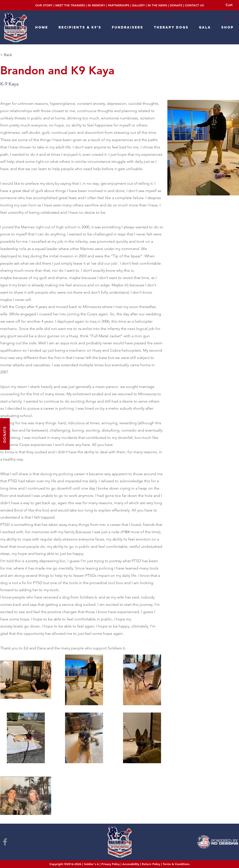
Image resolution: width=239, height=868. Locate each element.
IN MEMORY (96, 5)
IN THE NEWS (157, 5)
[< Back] (11, 55)
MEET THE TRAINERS (70, 5)
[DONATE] (5, 434)
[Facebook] (5, 842)
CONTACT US (194, 5)
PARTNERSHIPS (119, 5)
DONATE (176, 5)
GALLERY (139, 5)
